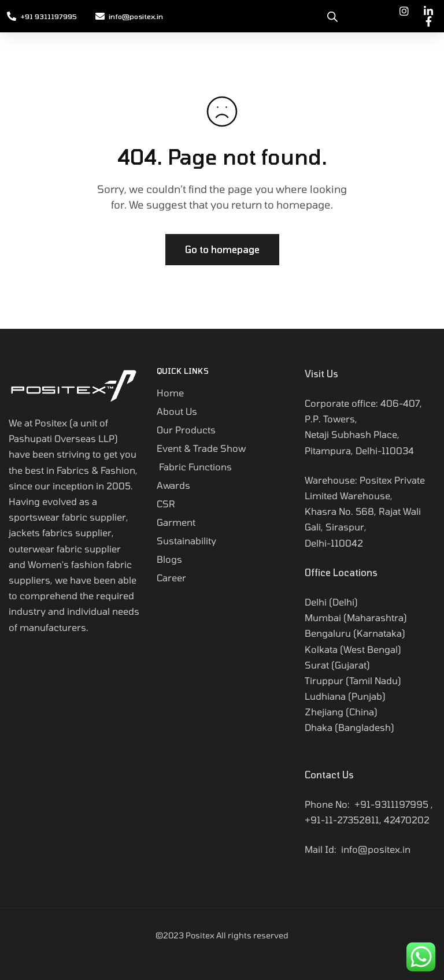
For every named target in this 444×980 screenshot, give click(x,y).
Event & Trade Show (201, 448)
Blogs (169, 559)
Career (171, 578)
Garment (176, 522)
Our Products (186, 430)
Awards (173, 485)
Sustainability (188, 541)
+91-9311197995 (391, 804)
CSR (166, 504)
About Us (177, 411)
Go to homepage (222, 249)
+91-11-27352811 (342, 820)
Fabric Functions (194, 467)
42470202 (407, 820)
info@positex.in (376, 849)
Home (170, 393)
